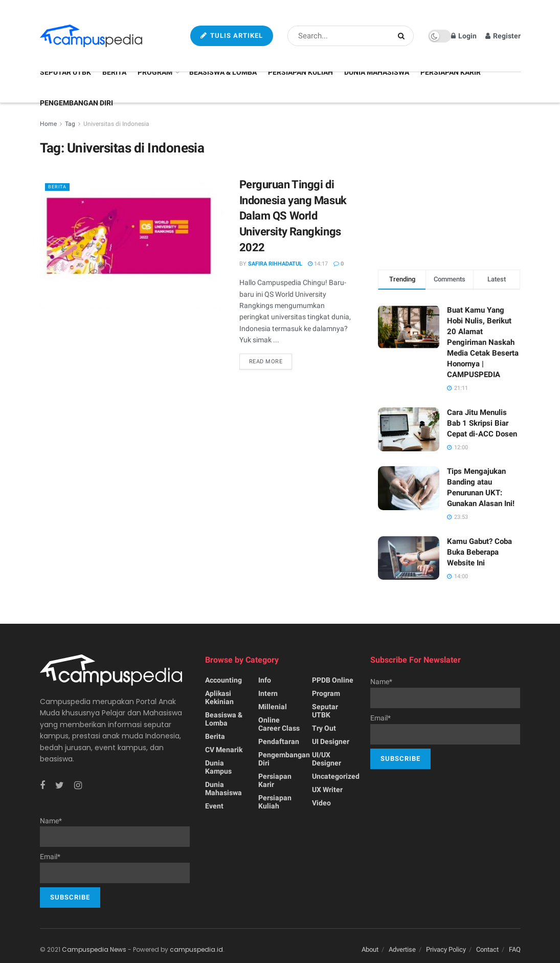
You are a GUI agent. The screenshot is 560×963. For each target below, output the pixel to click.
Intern (268, 693)
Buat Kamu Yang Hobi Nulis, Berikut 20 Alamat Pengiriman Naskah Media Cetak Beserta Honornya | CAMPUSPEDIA (483, 342)
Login (464, 36)
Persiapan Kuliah (300, 72)
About (370, 949)
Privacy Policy (446, 949)
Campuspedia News (94, 949)
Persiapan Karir (451, 72)
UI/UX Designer (327, 759)
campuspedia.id (196, 949)
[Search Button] (403, 36)
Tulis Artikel (232, 36)
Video (321, 803)
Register (503, 36)
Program (155, 72)
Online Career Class (279, 724)
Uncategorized (336, 776)
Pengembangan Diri (76, 103)
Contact (487, 949)
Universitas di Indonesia (116, 124)
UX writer (327, 790)
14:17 (318, 264)
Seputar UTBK (65, 72)
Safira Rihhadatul (275, 264)
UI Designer (331, 741)
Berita (114, 72)
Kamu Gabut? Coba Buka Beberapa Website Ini (479, 552)
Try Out (324, 728)
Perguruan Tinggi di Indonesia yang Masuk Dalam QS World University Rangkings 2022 (293, 216)
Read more (266, 362)
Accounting (223, 680)
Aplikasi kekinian (219, 697)
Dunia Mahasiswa (377, 72)
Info (265, 680)
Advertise (402, 949)
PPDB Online (333, 680)
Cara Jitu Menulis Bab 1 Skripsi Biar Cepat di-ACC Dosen (482, 423)
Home (48, 124)
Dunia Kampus (218, 767)
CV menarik (224, 750)
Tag (70, 124)
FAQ (515, 949)
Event (214, 806)
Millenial (273, 707)
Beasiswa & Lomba (223, 72)
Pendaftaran (279, 741)
